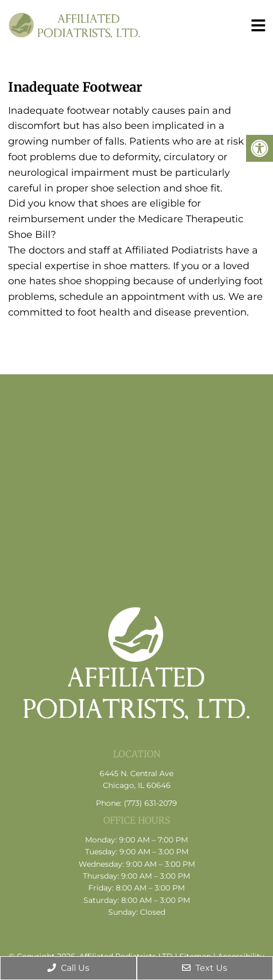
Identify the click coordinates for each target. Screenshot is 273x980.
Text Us (205, 968)
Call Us (68, 968)
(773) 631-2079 (150, 803)
